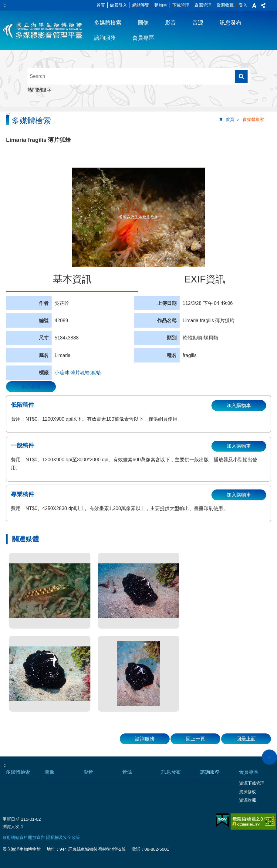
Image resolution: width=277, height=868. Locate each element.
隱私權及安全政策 (63, 837)
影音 (171, 23)
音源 (198, 23)
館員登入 (119, 5)
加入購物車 (239, 405)
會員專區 (143, 38)
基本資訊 (72, 279)
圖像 (143, 23)
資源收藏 (225, 5)
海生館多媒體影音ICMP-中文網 (43, 30)
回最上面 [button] (246, 739)
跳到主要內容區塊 (3, 3)
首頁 (101, 5)
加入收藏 (31, 387)
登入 (243, 5)
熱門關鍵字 (39, 90)
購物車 (161, 5)
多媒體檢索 (108, 23)
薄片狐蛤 (80, 373)
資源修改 (248, 792)
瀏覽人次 (11, 826)
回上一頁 (195, 739)
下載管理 (181, 5)
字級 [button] (254, 5)
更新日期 (11, 819)
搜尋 (241, 76)
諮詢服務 (105, 38)
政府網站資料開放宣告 (24, 837)
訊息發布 (231, 23)
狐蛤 (96, 373)
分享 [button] (263, 5)
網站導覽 (141, 5)
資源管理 (203, 5)
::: (4, 5)
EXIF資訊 (205, 279)
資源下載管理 (252, 783)
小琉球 (62, 373)
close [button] (269, 757)
